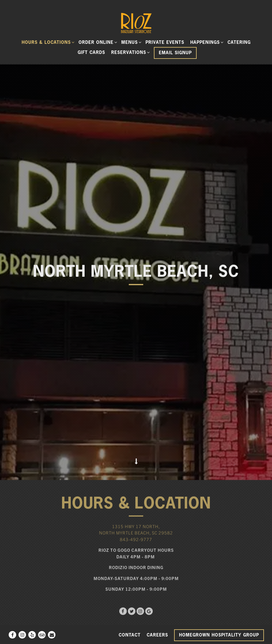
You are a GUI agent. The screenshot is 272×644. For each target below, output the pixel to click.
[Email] (52, 635)
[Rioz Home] (136, 22)
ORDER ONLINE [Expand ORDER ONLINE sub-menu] (97, 42)
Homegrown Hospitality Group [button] (219, 635)
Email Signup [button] (175, 53)
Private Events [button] (165, 42)
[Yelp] (32, 635)
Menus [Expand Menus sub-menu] (131, 42)
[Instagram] (22, 635)
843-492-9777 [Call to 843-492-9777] (136, 492)
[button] (136, 616)
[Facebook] (12, 635)
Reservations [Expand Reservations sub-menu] (130, 52)
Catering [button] (239, 42)
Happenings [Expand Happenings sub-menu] (206, 42)
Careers (157, 635)
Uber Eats (197, 599)
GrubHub (137, 599)
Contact (130, 635)
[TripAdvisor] (42, 635)
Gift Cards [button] (91, 52)
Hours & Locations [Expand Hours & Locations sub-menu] (47, 42)
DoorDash (75, 599)
